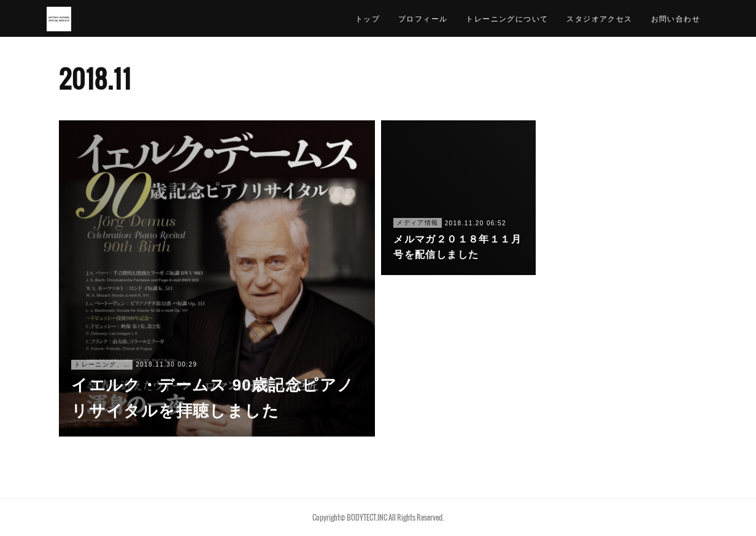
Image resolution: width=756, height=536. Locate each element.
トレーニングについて (507, 18)
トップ (368, 18)
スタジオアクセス (599, 18)
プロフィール (423, 18)
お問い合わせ (676, 18)
